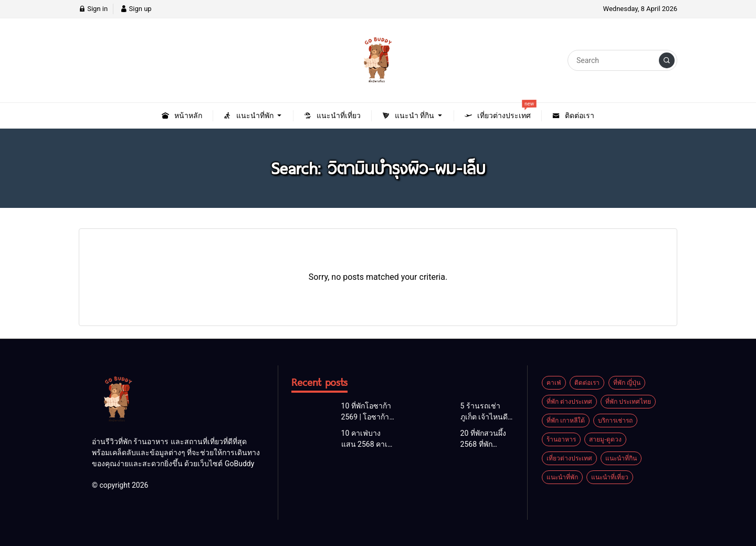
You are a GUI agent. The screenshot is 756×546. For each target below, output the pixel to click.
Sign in (93, 9)
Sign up (136, 9)
